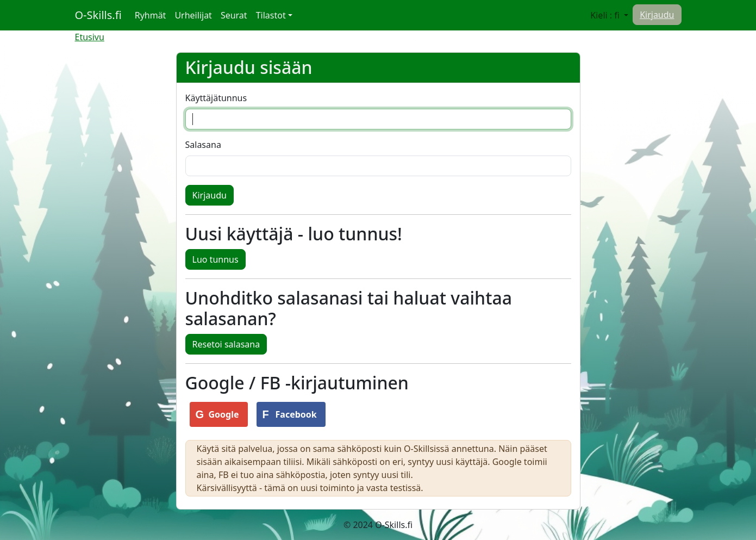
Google (224, 414)
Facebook (296, 414)
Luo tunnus (215, 259)
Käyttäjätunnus (216, 98)
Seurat (234, 15)
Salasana (203, 145)
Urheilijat (193, 15)
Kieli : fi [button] (606, 15)
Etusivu (90, 37)
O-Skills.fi (98, 15)
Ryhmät (153, 15)
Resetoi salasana (226, 344)
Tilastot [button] (271, 15)
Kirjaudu (657, 15)
